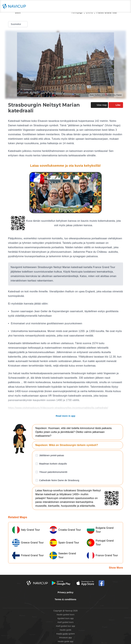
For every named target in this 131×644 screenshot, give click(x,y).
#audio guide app (65, 641)
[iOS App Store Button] (85, 583)
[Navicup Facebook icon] (101, 583)
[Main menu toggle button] (125, 6)
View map (99, 105)
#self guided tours (65, 622)
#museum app (66, 638)
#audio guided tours (66, 615)
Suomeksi (18, 24)
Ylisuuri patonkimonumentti (53, 472)
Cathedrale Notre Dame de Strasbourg (59, 480)
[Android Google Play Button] (61, 583)
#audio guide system (65, 634)
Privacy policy (65, 592)
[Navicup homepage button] (15, 6)
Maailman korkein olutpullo (53, 464)
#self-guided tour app (65, 626)
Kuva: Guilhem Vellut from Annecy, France (106, 95)
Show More (116, 568)
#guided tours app (66, 618)
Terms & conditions (65, 599)
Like (116, 105)
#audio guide (65, 630)
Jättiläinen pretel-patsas (52, 455)
